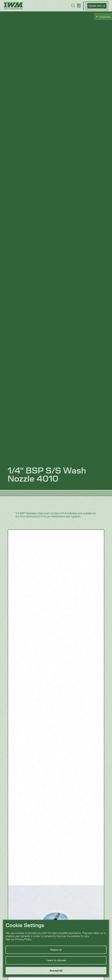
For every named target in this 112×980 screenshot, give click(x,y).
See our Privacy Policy (19, 939)
